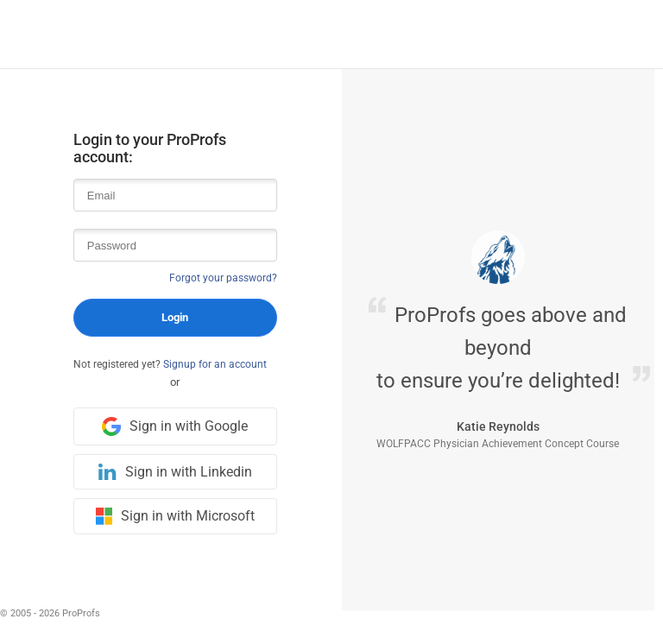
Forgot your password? (223, 278)
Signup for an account (215, 364)
